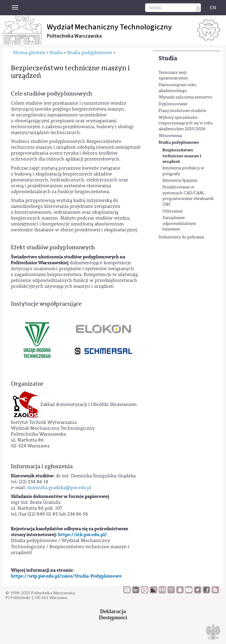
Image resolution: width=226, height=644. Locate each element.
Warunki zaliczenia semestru (185, 97)
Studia (168, 58)
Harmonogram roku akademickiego (177, 88)
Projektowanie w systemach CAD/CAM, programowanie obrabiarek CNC (188, 196)
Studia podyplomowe (179, 142)
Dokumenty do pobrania (181, 237)
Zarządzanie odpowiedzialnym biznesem (179, 224)
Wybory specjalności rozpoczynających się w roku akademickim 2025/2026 (186, 123)
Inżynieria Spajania (180, 180)
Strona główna (29, 53)
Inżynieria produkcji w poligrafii (183, 171)
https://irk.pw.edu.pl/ (83, 535)
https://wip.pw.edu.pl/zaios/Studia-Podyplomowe (66, 576)
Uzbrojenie (173, 211)
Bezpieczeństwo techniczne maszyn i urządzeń (182, 156)
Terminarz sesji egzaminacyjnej (173, 76)
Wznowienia (170, 136)
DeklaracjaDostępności (113, 614)
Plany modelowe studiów (182, 111)
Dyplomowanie (173, 104)
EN (213, 8)
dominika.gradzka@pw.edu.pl (59, 488)
